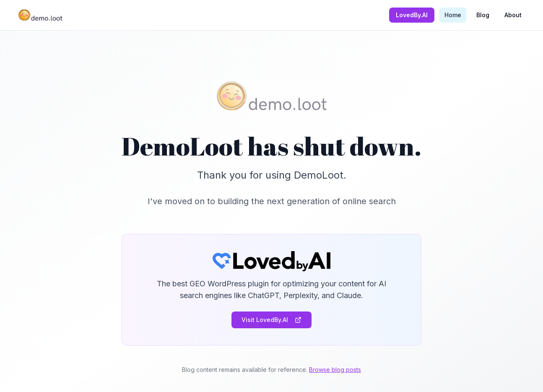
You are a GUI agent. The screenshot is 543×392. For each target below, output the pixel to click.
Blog (483, 15)
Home (453, 15)
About (513, 15)
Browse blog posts (335, 370)
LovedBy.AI (412, 15)
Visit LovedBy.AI (271, 320)
